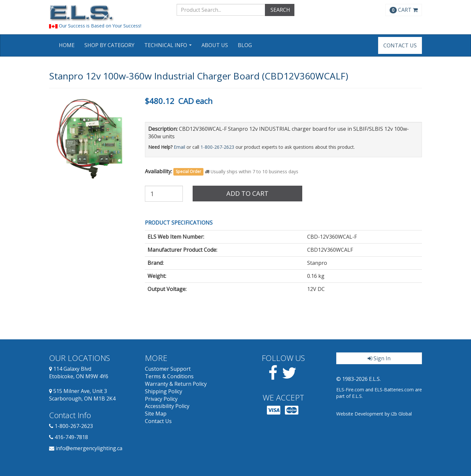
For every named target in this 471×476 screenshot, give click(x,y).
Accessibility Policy (167, 406)
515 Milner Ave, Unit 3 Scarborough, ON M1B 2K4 (82, 395)
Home (67, 45)
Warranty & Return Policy (176, 384)
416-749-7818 (71, 437)
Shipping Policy (164, 391)
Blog (245, 45)
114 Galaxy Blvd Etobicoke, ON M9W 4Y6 (79, 373)
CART (404, 10)
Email (179, 147)
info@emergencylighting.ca (89, 448)
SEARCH (280, 10)
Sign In (379, 358)
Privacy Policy (161, 399)
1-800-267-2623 (217, 147)
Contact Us (400, 45)
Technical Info (169, 47)
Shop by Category (109, 45)
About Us (215, 45)
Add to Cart (247, 193)
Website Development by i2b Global (374, 414)
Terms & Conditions (169, 376)
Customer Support (168, 369)
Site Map (156, 414)
